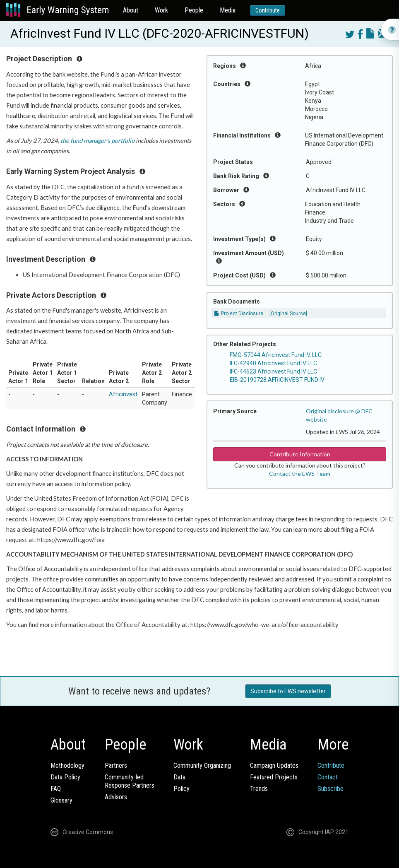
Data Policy (65, 777)
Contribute (268, 10)
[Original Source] (288, 313)
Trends (259, 789)
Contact (328, 777)
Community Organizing (202, 766)
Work (161, 10)
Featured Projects (274, 777)
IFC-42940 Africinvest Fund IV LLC (273, 363)
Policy (181, 789)
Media (228, 10)
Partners (116, 766)
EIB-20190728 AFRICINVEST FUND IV (277, 380)
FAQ (56, 789)
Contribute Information (300, 454)
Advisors (116, 797)
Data (179, 777)
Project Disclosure (239, 313)
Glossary (61, 800)
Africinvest (123, 394)
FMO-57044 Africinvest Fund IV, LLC (276, 355)
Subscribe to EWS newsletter (288, 691)
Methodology (67, 766)
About (131, 10)
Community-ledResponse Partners (130, 781)
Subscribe (330, 789)
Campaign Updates (274, 766)
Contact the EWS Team (300, 474)
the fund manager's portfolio (97, 141)
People (194, 10)
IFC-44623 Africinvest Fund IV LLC (273, 371)
